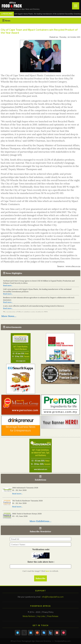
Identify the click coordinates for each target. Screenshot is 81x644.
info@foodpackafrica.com (53, 597)
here (48, 571)
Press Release (53, 616)
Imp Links (41, 616)
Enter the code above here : (40, 562)
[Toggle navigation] (76, 6)
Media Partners (29, 616)
